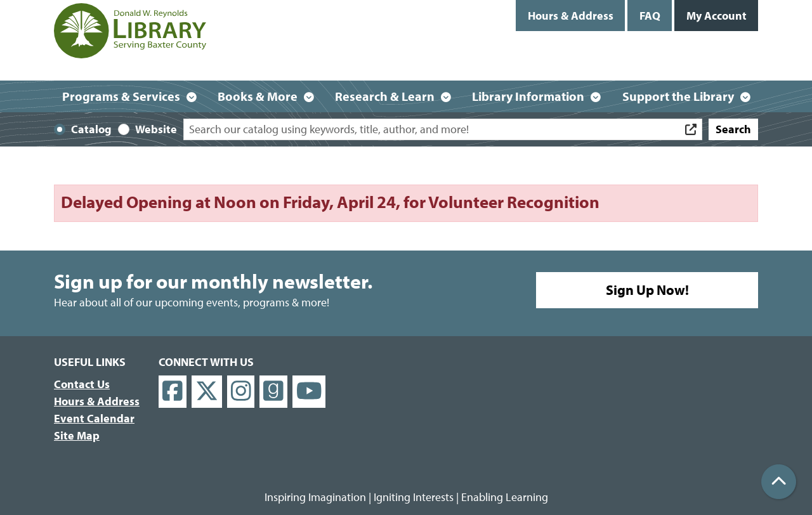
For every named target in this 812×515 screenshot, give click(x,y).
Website (156, 129)
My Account (717, 16)
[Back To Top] (779, 482)
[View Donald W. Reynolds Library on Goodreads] (273, 392)
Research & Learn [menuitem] (385, 96)
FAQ (650, 16)
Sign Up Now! (647, 290)
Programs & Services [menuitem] (121, 96)
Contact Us (82, 384)
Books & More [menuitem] (258, 96)
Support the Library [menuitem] (678, 96)
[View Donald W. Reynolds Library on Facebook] (173, 392)
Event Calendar (94, 418)
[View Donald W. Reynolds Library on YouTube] (309, 392)
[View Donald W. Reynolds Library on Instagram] (241, 392)
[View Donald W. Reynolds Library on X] (207, 392)
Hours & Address (571, 16)
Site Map (77, 435)
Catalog (91, 129)
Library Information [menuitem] (528, 96)
